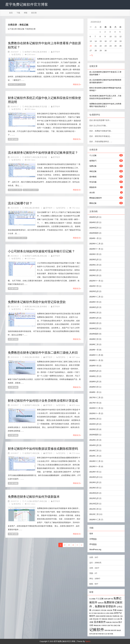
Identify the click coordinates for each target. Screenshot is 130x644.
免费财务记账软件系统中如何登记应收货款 (37, 302)
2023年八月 (94, 265)
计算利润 (104, 625)
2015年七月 (94, 424)
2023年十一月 (95, 249)
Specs (88, 641)
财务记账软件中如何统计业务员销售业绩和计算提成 (43, 401)
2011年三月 (94, 509)
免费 (105, 599)
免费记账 (36, 256)
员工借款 (94, 613)
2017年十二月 (95, 397)
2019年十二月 (95, 297)
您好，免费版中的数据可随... (101, 131)
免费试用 (101, 603)
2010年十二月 (95, 520)
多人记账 (106, 613)
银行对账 (98, 634)
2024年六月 (94, 222)
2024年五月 (94, 228)
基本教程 (43, 52)
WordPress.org (95, 549)
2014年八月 (94, 440)
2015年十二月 (95, 408)
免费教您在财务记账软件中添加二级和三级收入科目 (43, 353)
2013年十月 (94, 472)
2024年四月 (94, 233)
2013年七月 (94, 482)
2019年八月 (94, 313)
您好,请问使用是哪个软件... (100, 120)
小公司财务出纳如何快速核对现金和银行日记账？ (41, 251)
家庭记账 (109, 616)
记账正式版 (117, 625)
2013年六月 (94, 488)
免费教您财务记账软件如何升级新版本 (34, 497)
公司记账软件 (96, 610)
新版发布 (93, 187)
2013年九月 (94, 477)
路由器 (119, 630)
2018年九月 (94, 371)
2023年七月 (94, 270)
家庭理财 (103, 616)
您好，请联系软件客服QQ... (101, 136)
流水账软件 (100, 622)
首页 (11, 13)
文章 (93, 539)
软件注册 (92, 634)
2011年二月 (94, 514)
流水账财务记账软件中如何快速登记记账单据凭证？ (43, 153)
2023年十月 (94, 254)
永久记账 (117, 619)
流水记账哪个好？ (20, 203)
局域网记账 (116, 616)
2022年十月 (94, 286)
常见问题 (43, 107)
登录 (91, 534)
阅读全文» (77, 84)
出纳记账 (109, 610)
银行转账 (110, 634)
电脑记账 (109, 622)
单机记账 (36, 52)
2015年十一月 (95, 413)
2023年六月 (94, 275)
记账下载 (110, 625)
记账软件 (97, 630)
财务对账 (107, 630)
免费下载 (110, 599)
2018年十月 (94, 366)
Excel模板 (92, 599)
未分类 (92, 193)
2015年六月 (94, 429)
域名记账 (100, 613)
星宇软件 (56, 52)
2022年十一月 (95, 281)
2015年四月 (94, 435)
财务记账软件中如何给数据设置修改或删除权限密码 (43, 449)
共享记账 (103, 610)
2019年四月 (94, 334)
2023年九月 (94, 260)
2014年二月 (94, 456)
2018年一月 (94, 392)
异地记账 (95, 619)
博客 (26, 13)
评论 (93, 544)
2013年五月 (94, 493)
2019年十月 (94, 302)
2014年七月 (94, 445)
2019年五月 (94, 329)
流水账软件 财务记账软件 (18, 238)
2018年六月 (94, 387)
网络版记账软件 (96, 198)
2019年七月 (94, 318)
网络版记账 (97, 625)
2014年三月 (94, 451)
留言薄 (34, 13)
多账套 (98, 616)
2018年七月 (94, 382)
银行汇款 (104, 634)
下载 (18, 13)
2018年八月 (94, 376)
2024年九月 (94, 217)
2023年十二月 (95, 244)
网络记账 (93, 203)
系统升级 (115, 622)
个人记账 (28, 501)
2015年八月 (94, 419)
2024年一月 (94, 238)
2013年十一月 (95, 466)
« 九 (91, 55)
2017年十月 (94, 403)
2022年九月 (94, 291)
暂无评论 (17, 54)
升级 (115, 610)
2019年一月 (94, 350)
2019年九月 (94, 307)
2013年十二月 (95, 461)
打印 (100, 619)
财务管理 (113, 630)
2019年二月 (94, 344)
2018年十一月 (95, 360)
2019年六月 (94, 323)
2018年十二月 (95, 355)
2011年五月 (94, 504)
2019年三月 (94, 339)
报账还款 (105, 619)
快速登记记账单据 (15, 190)
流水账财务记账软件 (31, 190)
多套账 (112, 613)
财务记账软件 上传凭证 (17, 85)
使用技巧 (28, 52)
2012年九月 (94, 498)
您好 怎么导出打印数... (99, 126)
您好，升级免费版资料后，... (101, 142)
